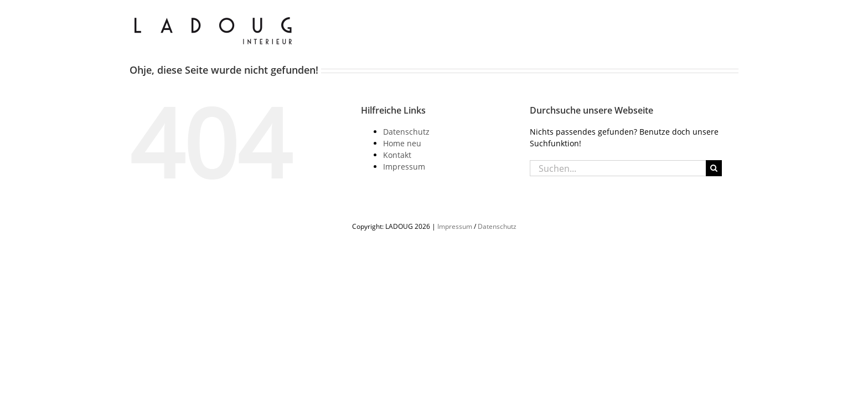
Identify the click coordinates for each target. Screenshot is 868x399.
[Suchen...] (618, 168)
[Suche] (714, 168)
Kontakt (397, 155)
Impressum (404, 167)
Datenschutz (406, 132)
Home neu (402, 143)
